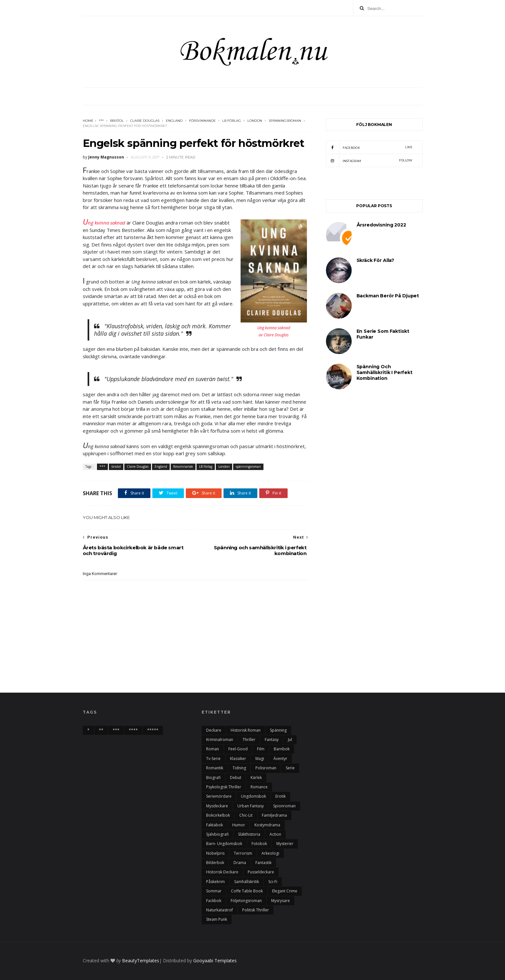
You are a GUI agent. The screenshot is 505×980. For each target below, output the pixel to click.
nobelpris (215, 853)
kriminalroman (220, 740)
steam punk (217, 919)
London (255, 121)
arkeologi (270, 853)
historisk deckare (222, 872)
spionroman (284, 806)
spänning (278, 730)
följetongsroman (246, 901)
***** (153, 730)
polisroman (266, 768)
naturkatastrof (219, 910)
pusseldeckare (261, 872)
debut (236, 778)
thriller (249, 740)
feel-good (238, 749)
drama (240, 863)
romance (259, 787)
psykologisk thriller (224, 787)
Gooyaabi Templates (215, 961)
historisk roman (246, 730)
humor (239, 825)
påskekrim (215, 882)
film (261, 749)
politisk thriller (256, 910)
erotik (281, 796)
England (174, 121)
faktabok (214, 825)
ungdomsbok (253, 796)
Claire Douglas (145, 121)
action (275, 834)
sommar (214, 891)
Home (88, 121)
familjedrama (274, 815)
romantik (215, 768)
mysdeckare (217, 806)
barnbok (282, 749)
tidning (239, 768)
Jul (290, 740)
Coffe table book (247, 891)
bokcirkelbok (218, 815)
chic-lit (246, 815)
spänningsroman (285, 121)
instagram (369, 160)
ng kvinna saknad (104, 223)
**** (133, 730)
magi (260, 759)
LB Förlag (232, 121)
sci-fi (273, 882)
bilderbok (215, 863)
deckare (214, 730)
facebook (369, 147)
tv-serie (213, 759)
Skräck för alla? (376, 260)
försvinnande (202, 121)
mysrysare (281, 901)
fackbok (214, 901)
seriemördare (219, 796)
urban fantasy (251, 806)
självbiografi (217, 834)
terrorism (243, 853)
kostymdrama (267, 825)
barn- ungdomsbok (224, 844)
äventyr (280, 759)
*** (101, 121)
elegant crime (285, 891)
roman (213, 749)
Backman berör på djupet (388, 296)
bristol (117, 121)
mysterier (285, 844)
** (101, 730)
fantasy (272, 740)
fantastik (263, 863)
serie (290, 768)
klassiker (238, 759)
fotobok (259, 844)
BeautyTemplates (141, 961)
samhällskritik (247, 882)
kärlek (256, 778)
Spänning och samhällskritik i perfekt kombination (385, 372)
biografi (213, 778)
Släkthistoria (249, 834)
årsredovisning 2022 (381, 225)
